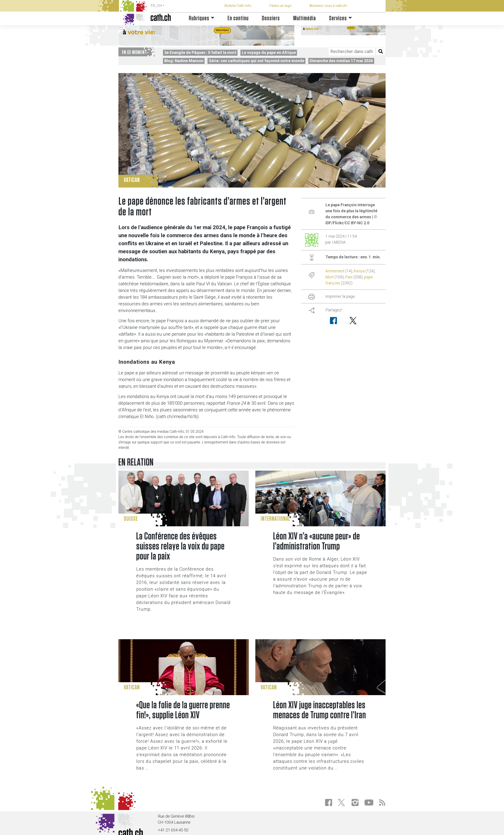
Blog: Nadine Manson (184, 61)
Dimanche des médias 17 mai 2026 (341, 61)
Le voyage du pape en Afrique (269, 52)
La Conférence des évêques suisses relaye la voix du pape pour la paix (180, 546)
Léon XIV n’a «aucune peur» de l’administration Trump (317, 541)
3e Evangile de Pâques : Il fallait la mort (200, 52)
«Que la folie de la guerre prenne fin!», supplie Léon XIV (183, 710)
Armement (335, 271)
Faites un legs (280, 6)
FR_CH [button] (156, 6)
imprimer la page (340, 296)
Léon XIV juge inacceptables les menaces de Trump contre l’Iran (320, 710)
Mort (330, 277)
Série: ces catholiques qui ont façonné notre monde (257, 61)
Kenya (359, 271)
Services (338, 18)
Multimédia (305, 18)
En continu (238, 18)
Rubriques (199, 18)
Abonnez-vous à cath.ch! (328, 6)
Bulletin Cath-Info (238, 6)
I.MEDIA (339, 242)
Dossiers (271, 18)
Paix (349, 277)
